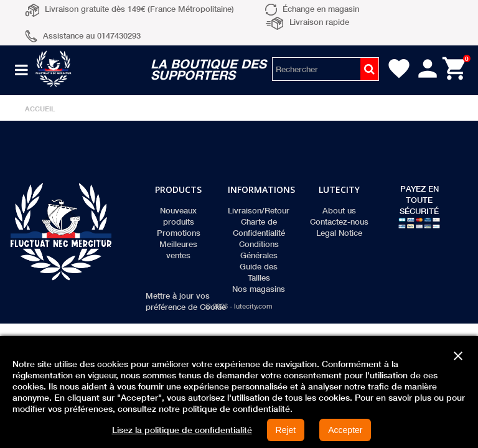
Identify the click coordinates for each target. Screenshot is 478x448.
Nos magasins (259, 289)
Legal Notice (339, 233)
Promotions (179, 233)
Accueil (40, 109)
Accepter (345, 430)
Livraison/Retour (259, 210)
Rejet (286, 430)
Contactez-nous (339, 222)
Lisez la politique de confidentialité (182, 430)
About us (339, 210)
